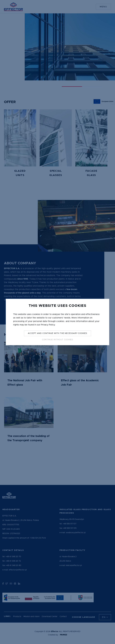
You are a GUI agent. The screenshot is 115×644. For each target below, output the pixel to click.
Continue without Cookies (58, 340)
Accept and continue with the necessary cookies (57, 333)
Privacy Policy (48, 325)
